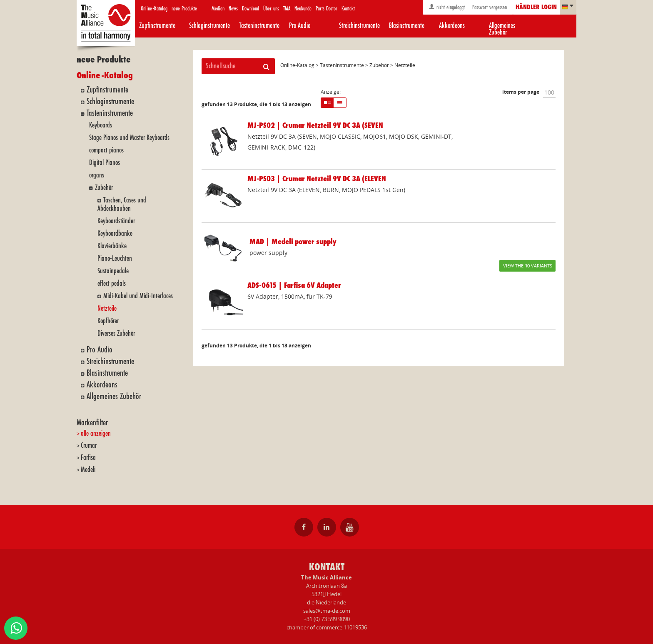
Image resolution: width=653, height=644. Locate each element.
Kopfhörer (108, 321)
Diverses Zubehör (116, 333)
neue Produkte (184, 9)
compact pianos (106, 150)
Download (250, 9)
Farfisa (88, 458)
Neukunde (303, 9)
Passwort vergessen (489, 7)
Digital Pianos (105, 163)
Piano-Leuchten (115, 258)
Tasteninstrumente (259, 26)
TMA (287, 9)
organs (97, 175)
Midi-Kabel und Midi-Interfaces (138, 296)
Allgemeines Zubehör (502, 29)
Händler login (536, 7)
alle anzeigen (96, 433)
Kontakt (348, 9)
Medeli (88, 470)
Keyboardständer (116, 221)
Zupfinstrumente (157, 26)
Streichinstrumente (359, 26)
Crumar (89, 446)
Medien (218, 9)
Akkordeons (452, 26)
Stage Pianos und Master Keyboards (129, 138)
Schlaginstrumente (209, 26)
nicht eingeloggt (447, 7)
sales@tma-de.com (327, 611)
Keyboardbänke (115, 233)
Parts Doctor (326, 9)
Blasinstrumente (407, 26)
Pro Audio (300, 26)
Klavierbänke (112, 246)
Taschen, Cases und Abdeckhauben (122, 204)
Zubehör (104, 188)
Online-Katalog (154, 9)
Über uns (271, 9)
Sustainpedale (113, 271)
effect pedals (112, 283)
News (233, 9)
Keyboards (101, 125)
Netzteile (107, 308)
